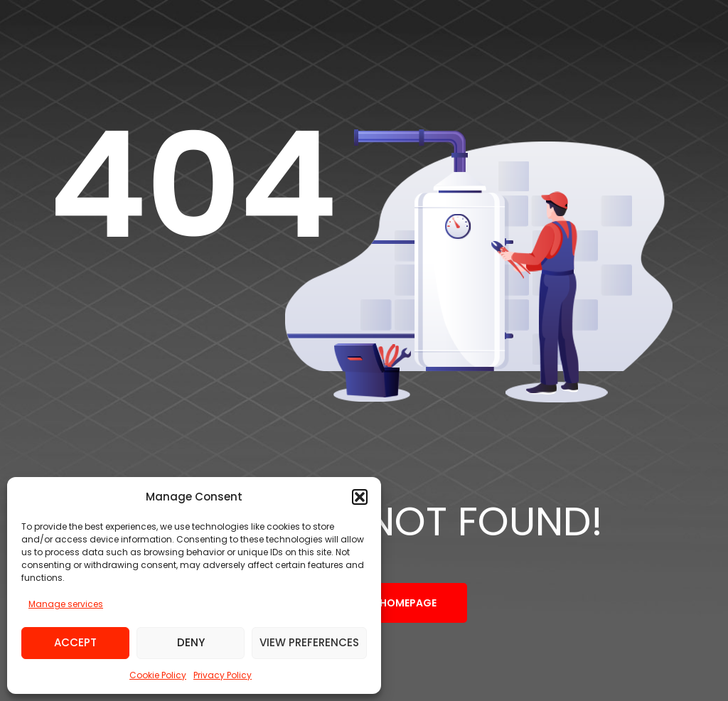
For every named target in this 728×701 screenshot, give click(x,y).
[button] (360, 497)
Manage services (66, 604)
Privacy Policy (223, 675)
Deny (191, 642)
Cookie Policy (158, 675)
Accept (75, 642)
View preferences (309, 642)
